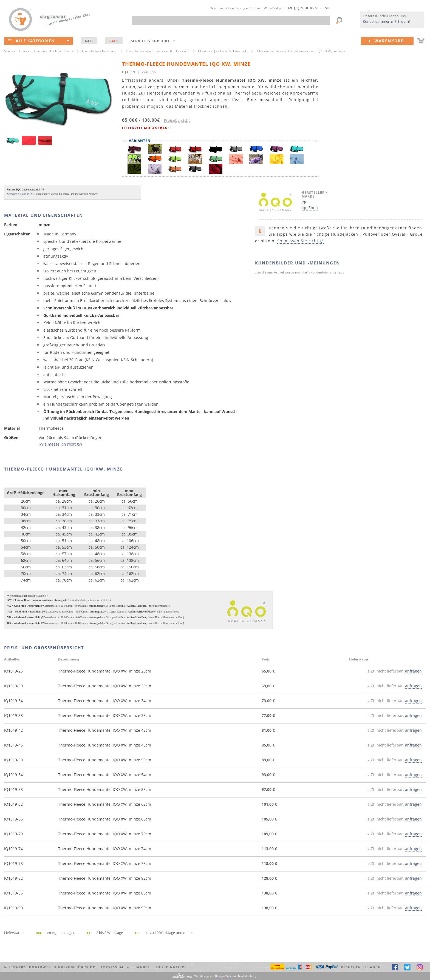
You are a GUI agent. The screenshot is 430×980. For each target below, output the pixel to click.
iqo (153, 72)
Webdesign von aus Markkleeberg (225, 976)
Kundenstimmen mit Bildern (386, 21)
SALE (114, 41)
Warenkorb (391, 41)
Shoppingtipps (171, 967)
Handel (142, 967)
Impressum (115, 967)
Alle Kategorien (39, 41)
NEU (89, 41)
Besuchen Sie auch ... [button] (364, 967)
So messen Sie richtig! (300, 241)
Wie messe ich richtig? (60, 444)
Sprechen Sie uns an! (19, 194)
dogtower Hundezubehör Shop (62, 967)
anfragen (413, 671)
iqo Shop (310, 208)
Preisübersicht (177, 120)
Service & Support (153, 41)
